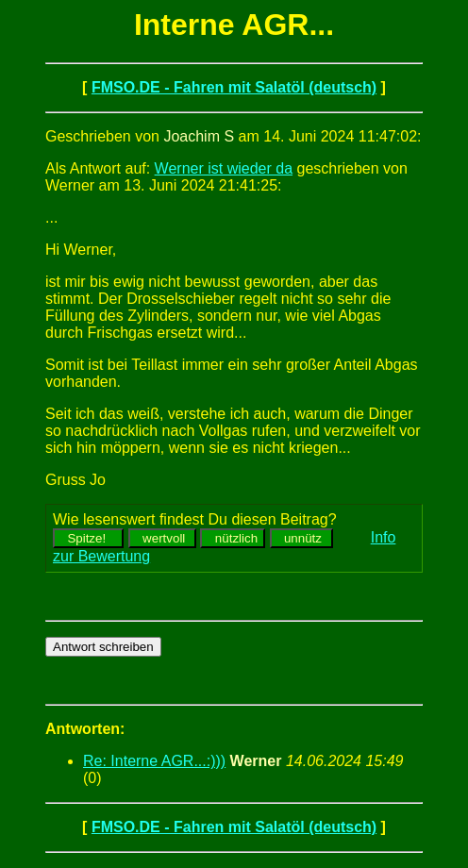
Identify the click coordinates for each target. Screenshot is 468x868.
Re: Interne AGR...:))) (154, 761)
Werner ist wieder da (224, 168)
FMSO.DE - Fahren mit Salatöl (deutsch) (234, 87)
